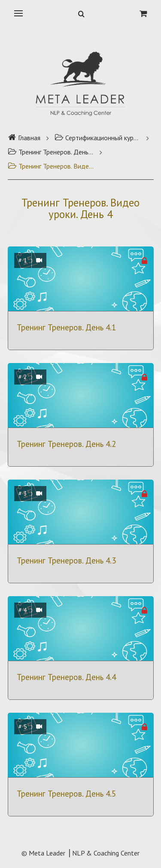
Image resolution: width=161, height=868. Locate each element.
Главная (24, 138)
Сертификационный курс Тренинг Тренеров (97, 138)
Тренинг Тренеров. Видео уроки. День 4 (51, 166)
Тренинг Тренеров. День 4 (51, 152)
